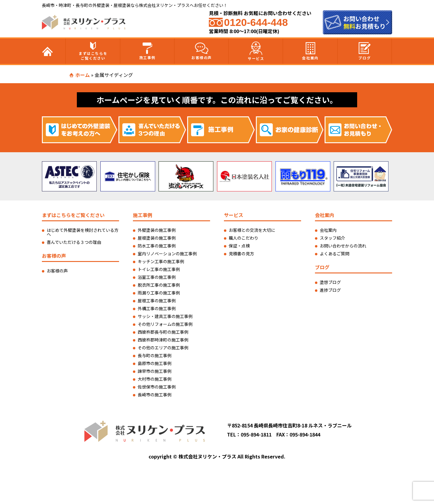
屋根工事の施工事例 (157, 301)
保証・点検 (239, 246)
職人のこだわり (244, 238)
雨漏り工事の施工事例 (159, 293)
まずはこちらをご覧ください (93, 51)
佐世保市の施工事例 (157, 387)
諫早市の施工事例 (155, 371)
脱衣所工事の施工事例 (159, 285)
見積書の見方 (241, 254)
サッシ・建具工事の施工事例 (165, 316)
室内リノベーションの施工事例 (167, 254)
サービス (256, 51)
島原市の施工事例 (155, 363)
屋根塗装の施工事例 (157, 238)
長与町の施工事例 (155, 355)
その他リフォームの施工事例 (165, 324)
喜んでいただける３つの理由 (74, 242)
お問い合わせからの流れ (343, 246)
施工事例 (147, 51)
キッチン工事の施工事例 (161, 261)
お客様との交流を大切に (252, 230)
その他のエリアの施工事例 (163, 348)
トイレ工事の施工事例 (159, 269)
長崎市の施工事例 (155, 395)
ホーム (83, 75)
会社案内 (310, 51)
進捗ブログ (330, 290)
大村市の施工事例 (155, 379)
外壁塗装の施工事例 (157, 230)
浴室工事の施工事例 (157, 277)
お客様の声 (202, 51)
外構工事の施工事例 (157, 308)
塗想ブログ (330, 282)
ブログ (365, 51)
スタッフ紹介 (332, 238)
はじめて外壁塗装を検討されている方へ (83, 232)
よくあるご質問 (335, 254)
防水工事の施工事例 (157, 246)
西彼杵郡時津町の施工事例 (163, 340)
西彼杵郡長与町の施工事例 (163, 332)
